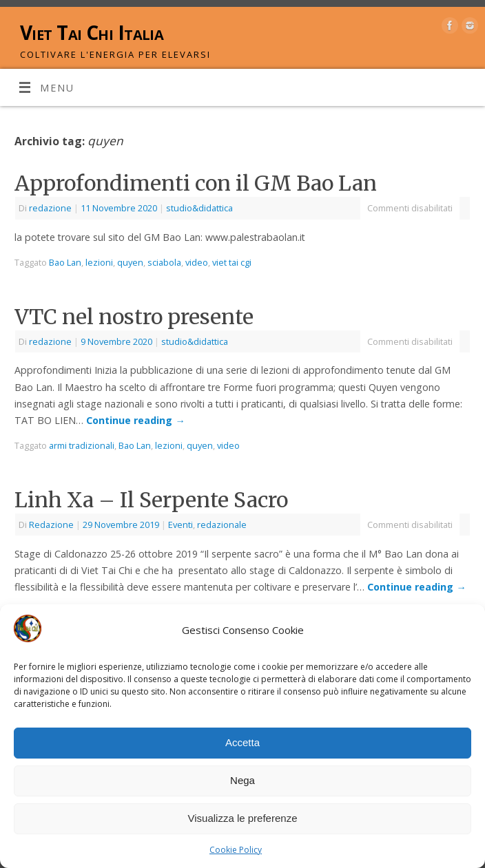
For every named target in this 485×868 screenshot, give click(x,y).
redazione (50, 208)
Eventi (180, 525)
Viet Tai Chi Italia (92, 33)
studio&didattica (199, 208)
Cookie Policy (236, 850)
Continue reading (135, 420)
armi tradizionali (82, 445)
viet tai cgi (232, 262)
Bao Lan (65, 262)
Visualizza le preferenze (243, 818)
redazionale (222, 525)
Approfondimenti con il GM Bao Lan (196, 183)
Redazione (51, 525)
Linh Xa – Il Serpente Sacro (151, 500)
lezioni (99, 262)
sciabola (164, 262)
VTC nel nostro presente (134, 317)
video (197, 262)
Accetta (242, 742)
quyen (130, 262)
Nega (242, 780)
